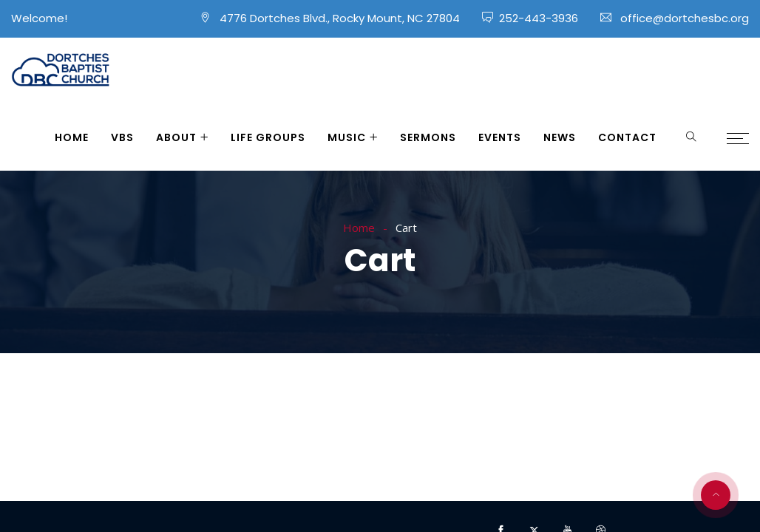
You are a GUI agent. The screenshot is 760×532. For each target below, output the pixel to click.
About (176, 137)
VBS (122, 137)
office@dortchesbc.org (685, 18)
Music (347, 137)
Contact (627, 137)
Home (72, 137)
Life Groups (268, 137)
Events (500, 137)
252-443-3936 (539, 18)
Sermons (428, 137)
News (560, 137)
